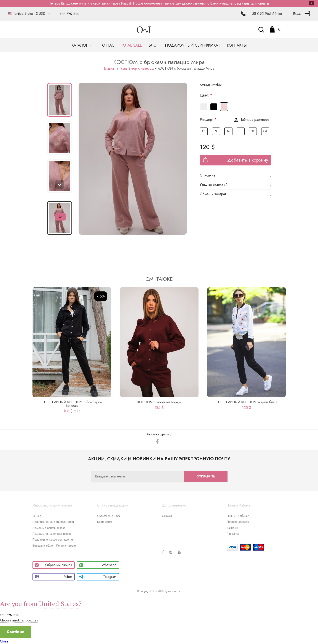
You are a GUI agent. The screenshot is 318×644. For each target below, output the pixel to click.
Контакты (237, 45)
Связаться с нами (109, 516)
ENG (77, 14)
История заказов (238, 522)
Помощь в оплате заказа (49, 528)
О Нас (37, 516)
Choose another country (19, 620)
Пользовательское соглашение (53, 539)
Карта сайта (105, 522)
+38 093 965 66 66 (266, 14)
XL (253, 131)
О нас (108, 45)
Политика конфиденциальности (53, 522)
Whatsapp (98, 565)
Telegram (98, 577)
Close (4, 641)
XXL (265, 131)
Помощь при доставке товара (52, 534)
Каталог (80, 45)
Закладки (233, 528)
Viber (53, 577)
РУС (69, 14)
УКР (63, 14)
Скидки (167, 516)
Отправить (206, 476)
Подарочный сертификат (193, 45)
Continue (15, 632)
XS (204, 131)
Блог (153, 45)
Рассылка (233, 534)
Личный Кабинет (238, 516)
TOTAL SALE (132, 45)
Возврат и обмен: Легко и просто (54, 546)
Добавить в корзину (248, 160)
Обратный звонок (53, 565)
